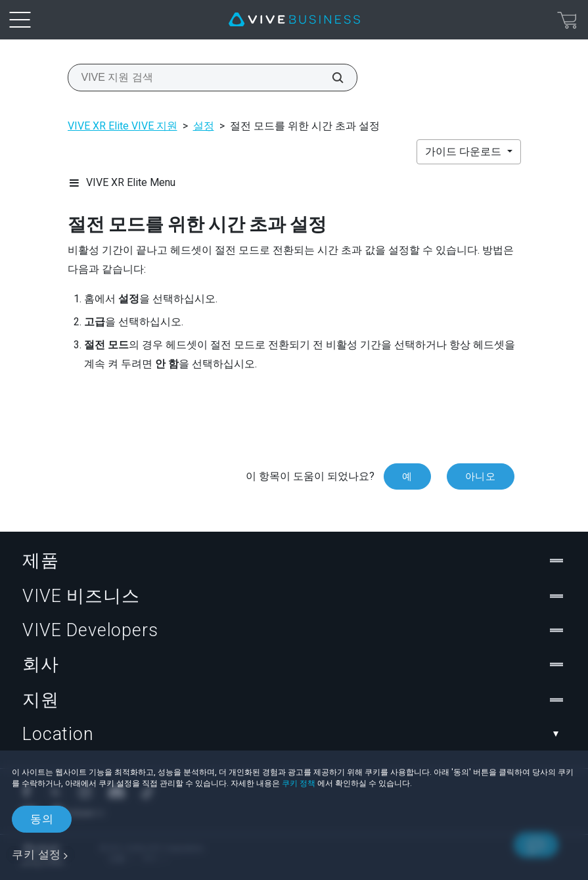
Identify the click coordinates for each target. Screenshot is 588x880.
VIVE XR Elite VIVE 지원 (123, 126)
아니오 (481, 476)
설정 (204, 126)
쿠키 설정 (36, 854)
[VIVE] (294, 20)
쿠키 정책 (299, 783)
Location (294, 734)
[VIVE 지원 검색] (330, 78)
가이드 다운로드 (464, 151)
